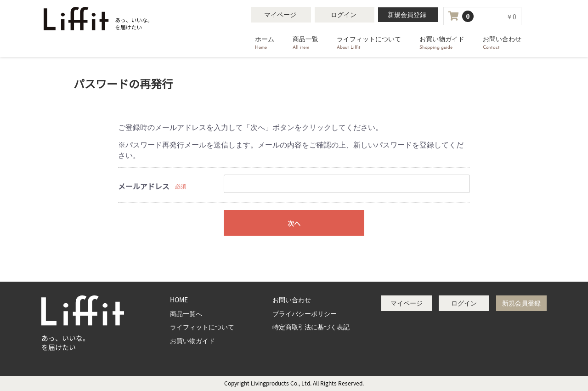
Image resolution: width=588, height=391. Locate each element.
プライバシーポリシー (305, 313)
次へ (294, 223)
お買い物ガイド (442, 43)
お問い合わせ (502, 43)
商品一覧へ (186, 313)
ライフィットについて (369, 43)
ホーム (265, 43)
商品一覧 (305, 43)
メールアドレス (144, 186)
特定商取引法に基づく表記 (311, 327)
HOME (179, 300)
